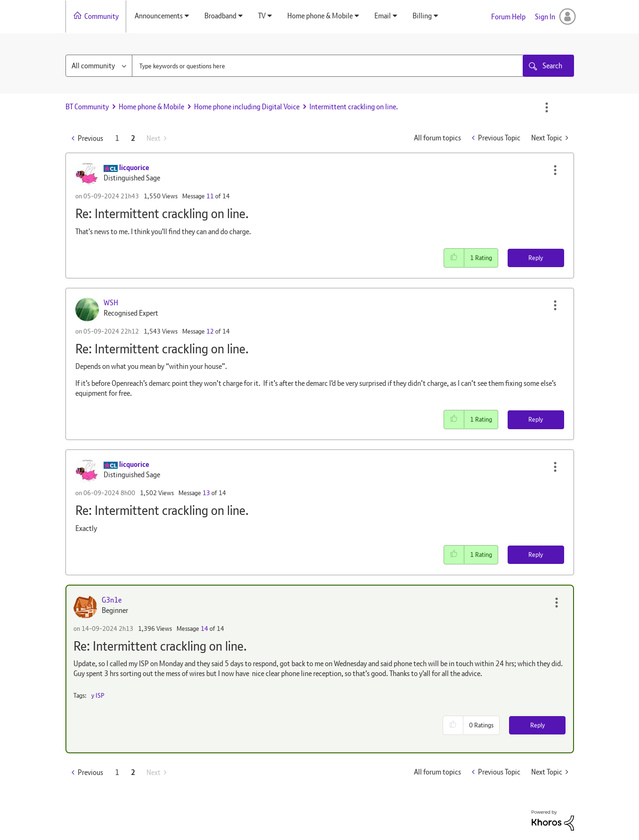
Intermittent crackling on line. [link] (354, 107)
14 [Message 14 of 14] (204, 628)
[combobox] (328, 66)
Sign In (545, 17)
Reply (536, 258)
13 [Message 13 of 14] (206, 493)
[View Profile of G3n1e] (112, 600)
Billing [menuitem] (422, 16)
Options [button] (547, 107)
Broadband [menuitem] (220, 16)
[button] (555, 170)
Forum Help (508, 17)
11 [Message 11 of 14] (210, 196)
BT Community (87, 107)
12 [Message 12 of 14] (210, 331)
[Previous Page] (87, 138)
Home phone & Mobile (151, 107)
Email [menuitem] (383, 16)
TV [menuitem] (262, 16)
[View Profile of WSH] (111, 303)
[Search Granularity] (99, 66)
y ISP (98, 695)
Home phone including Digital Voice (247, 107)
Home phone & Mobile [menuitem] (320, 16)
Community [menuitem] (101, 16)
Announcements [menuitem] (159, 16)
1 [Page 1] (117, 138)
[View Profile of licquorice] (134, 167)
